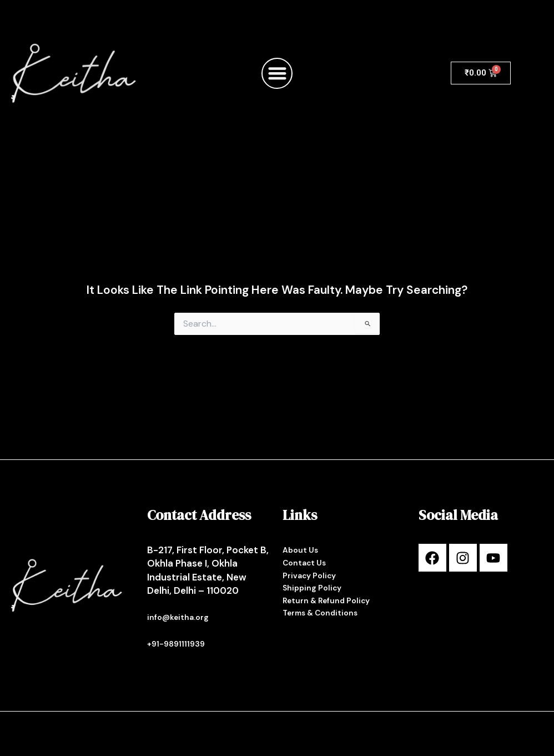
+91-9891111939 (176, 644)
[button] (277, 74)
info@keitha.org (178, 618)
